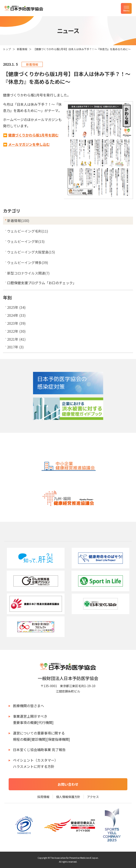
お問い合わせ (68, 784)
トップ (7, 49)
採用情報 (43, 797)
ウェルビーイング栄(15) (26, 241)
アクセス (93, 797)
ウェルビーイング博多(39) (28, 262)
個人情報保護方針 (68, 797)
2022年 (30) (16, 331)
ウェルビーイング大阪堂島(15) (31, 252)
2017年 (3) (15, 347)
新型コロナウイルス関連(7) (28, 273)
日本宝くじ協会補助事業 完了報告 (39, 750)
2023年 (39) (16, 323)
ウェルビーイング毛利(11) (28, 231)
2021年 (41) (16, 339)
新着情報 (22, 49)
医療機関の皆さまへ (28, 706)
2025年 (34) (16, 307)
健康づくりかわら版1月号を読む (33, 135)
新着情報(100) (18, 220)
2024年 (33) (16, 315)
